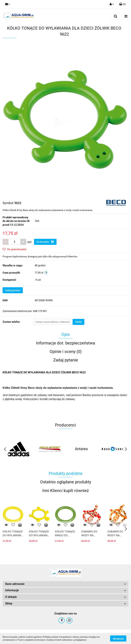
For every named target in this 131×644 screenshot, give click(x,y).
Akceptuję (118, 638)
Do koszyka (45, 242)
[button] (122, 4)
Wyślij (78, 322)
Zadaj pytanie (13, 290)
